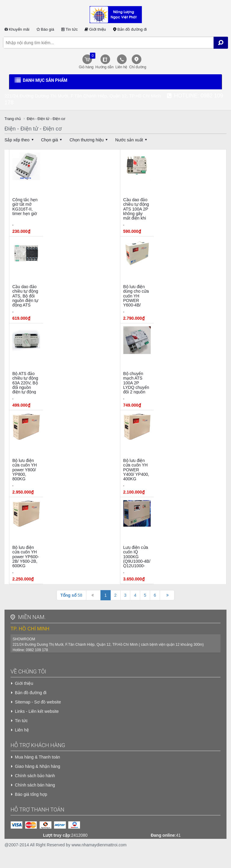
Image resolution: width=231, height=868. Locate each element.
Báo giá (45, 29)
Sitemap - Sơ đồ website (38, 702)
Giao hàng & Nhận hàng (38, 766)
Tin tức (69, 29)
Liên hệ (122, 67)
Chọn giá (52, 140)
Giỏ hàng (86, 61)
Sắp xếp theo (20, 140)
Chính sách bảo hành (35, 776)
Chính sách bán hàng (35, 785)
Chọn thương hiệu (89, 140)
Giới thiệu (95, 29)
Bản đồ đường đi (129, 29)
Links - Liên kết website (37, 711)
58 (71, 595)
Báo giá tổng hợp (31, 794)
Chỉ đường (138, 67)
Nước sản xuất (132, 140)
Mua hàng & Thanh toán (38, 757)
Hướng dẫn (105, 67)
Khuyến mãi (16, 29)
